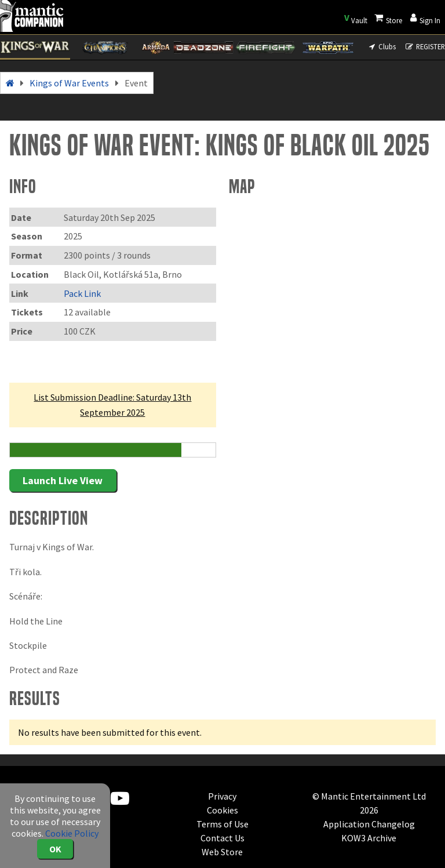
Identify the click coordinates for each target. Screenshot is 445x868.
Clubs (382, 46)
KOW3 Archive (369, 838)
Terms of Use (222, 824)
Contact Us (222, 838)
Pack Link (82, 293)
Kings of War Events (69, 83)
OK (55, 849)
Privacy (222, 796)
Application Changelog (369, 824)
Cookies (222, 810)
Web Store (222, 852)
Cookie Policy (72, 833)
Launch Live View (63, 480)
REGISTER (425, 46)
